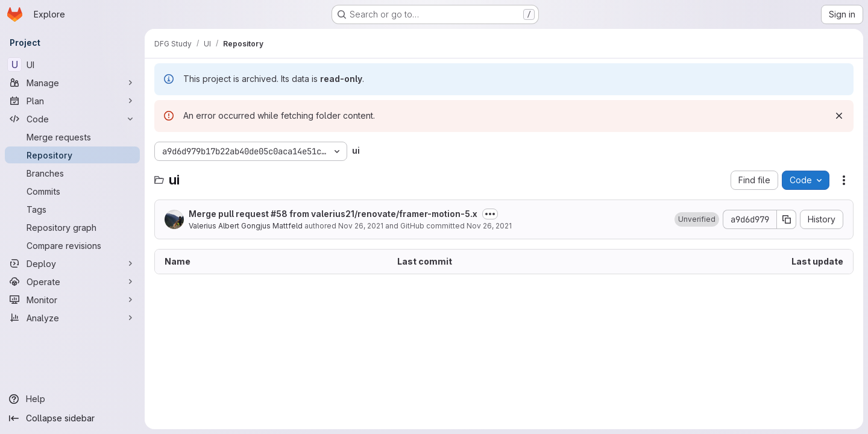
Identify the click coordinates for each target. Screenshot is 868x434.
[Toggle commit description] (490, 214)
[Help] (72, 399)
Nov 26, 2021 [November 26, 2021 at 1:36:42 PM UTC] (361, 226)
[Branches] (72, 173)
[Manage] (72, 83)
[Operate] (72, 281)
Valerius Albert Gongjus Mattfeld (246, 226)
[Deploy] (72, 263)
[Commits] (72, 191)
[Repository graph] (72, 227)
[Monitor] (72, 300)
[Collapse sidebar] (72, 418)
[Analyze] (72, 318)
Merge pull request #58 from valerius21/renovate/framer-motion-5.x (333, 214)
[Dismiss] (839, 116)
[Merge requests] (72, 137)
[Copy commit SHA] (787, 219)
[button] (697, 219)
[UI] (72, 64)
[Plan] (72, 101)
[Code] (72, 119)
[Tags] (72, 209)
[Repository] (72, 155)
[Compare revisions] (72, 245)
